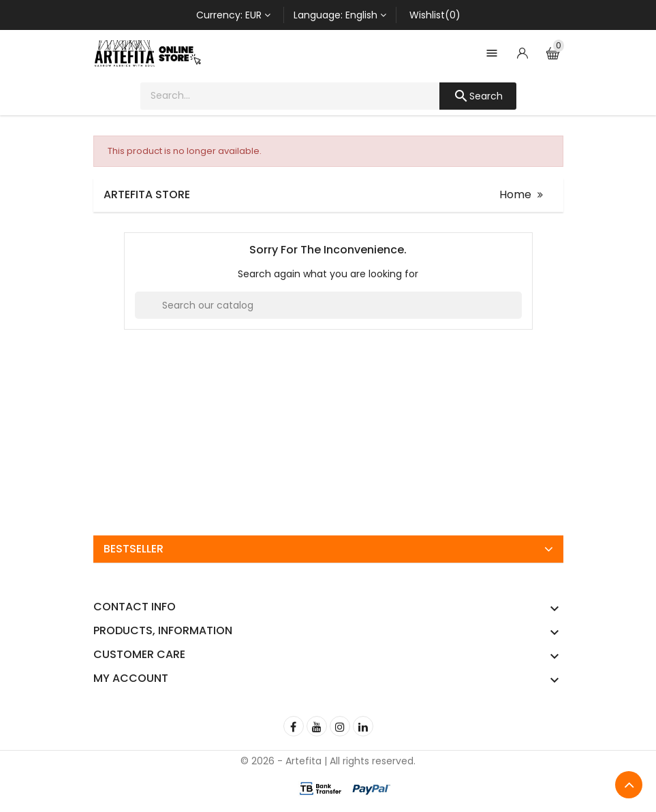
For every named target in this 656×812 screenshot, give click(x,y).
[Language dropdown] (340, 15)
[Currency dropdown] (233, 15)
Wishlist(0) (435, 15)
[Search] (328, 305)
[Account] (522, 53)
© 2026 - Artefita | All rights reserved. (328, 761)
